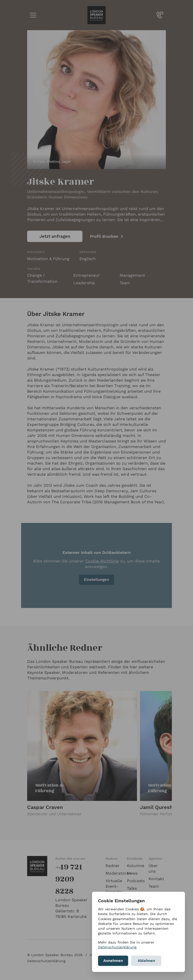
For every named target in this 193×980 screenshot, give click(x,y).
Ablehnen (146, 961)
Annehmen (113, 961)
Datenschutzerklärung (117, 947)
